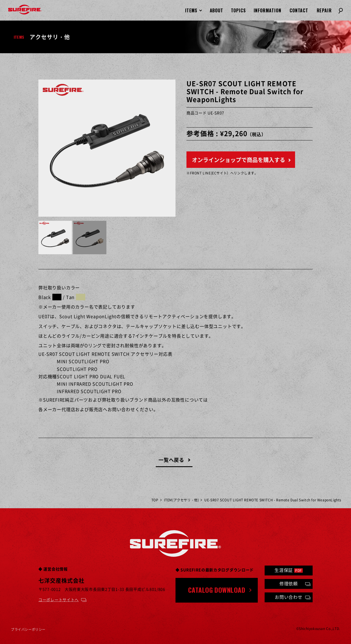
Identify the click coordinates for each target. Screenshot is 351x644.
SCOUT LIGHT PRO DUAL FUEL (91, 376)
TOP (155, 500)
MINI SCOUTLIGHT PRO (83, 361)
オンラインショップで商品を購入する (239, 160)
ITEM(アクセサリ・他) (182, 500)
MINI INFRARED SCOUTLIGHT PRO (95, 384)
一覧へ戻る (172, 460)
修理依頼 (289, 583)
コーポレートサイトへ (59, 600)
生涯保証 (289, 570)
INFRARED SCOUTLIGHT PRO (89, 391)
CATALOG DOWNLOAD (217, 590)
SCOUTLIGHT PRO (77, 369)
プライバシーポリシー (28, 629)
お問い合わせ (289, 597)
